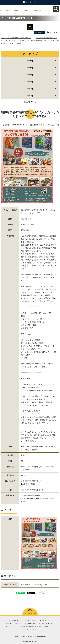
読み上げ (41, 32)
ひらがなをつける (31, 2)
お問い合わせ (26, 10)
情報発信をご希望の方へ (15, 624)
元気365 (34, 641)
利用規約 (43, 621)
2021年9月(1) (30, 102)
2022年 (30, 89)
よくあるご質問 (30, 621)
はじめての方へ (15, 621)
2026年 (30, 61)
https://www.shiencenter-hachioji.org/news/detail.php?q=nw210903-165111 (38, 498)
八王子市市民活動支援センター (46, 38)
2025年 (30, 68)
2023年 (30, 82)
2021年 (30, 96)
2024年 (30, 75)
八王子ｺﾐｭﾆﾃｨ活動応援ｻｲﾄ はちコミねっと (16, 38)
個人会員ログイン (37, 10)
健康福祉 (23, 41)
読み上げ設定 (54, 32)
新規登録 (16, 10)
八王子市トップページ (30, 630)
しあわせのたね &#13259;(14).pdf (34, 585)
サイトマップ (10, 627)
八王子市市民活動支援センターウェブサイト (35, 627)
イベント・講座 (10, 41)
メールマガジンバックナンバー (38, 624)
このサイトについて (5, 10)
